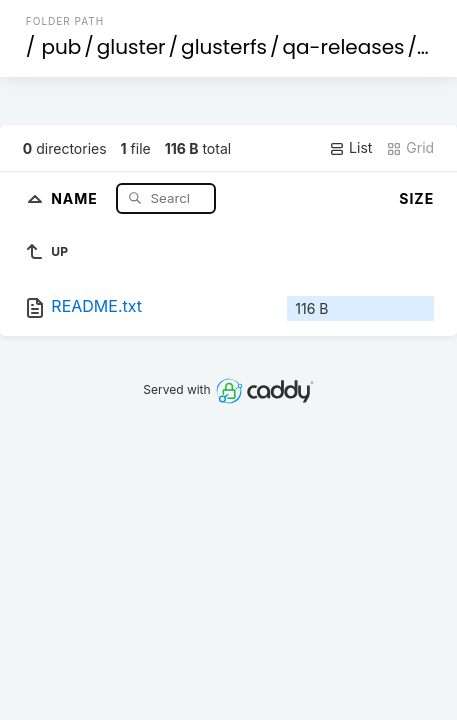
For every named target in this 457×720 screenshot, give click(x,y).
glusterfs (224, 47)
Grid (410, 148)
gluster (131, 47)
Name (76, 197)
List (350, 148)
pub (61, 47)
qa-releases (343, 47)
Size (416, 198)
